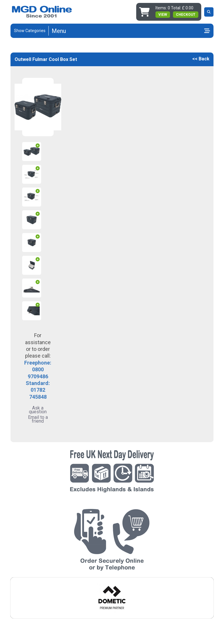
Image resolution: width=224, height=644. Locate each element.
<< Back (201, 59)
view (163, 15)
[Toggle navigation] (131, 31)
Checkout (186, 15)
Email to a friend (38, 419)
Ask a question (38, 410)
